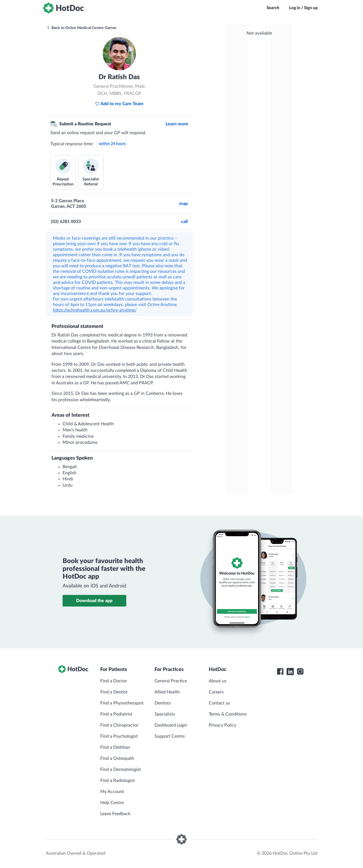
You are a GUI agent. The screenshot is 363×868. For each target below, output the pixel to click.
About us (218, 681)
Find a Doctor (114, 681)
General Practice (171, 681)
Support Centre (170, 736)
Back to (81, 28)
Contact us (219, 703)
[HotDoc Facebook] (280, 672)
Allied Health (167, 692)
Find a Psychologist (119, 736)
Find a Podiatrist (116, 714)
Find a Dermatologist (121, 769)
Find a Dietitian (115, 747)
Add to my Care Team (119, 104)
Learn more (177, 124)
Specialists (165, 714)
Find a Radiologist (118, 781)
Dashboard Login (171, 725)
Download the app (94, 601)
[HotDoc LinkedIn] (290, 672)
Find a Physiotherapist (122, 703)
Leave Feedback (115, 814)
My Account (112, 792)
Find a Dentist (114, 692)
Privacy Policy (222, 725)
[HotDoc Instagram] (300, 672)
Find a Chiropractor (119, 725)
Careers (216, 692)
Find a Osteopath (117, 758)
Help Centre (112, 803)
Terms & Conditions (228, 714)
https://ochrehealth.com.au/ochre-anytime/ (95, 310)
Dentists (163, 703)
